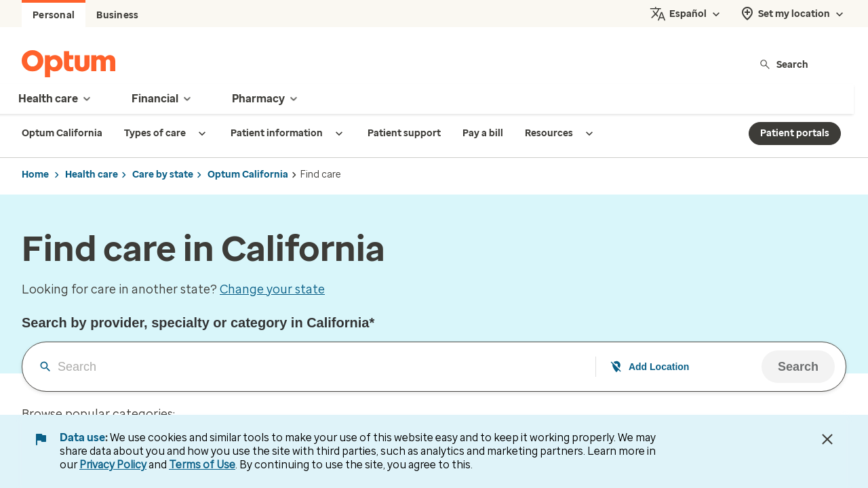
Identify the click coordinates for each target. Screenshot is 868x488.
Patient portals (795, 133)
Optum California (248, 175)
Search (784, 64)
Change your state (272, 289)
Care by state (163, 175)
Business (117, 15)
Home (35, 175)
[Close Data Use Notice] (827, 439)
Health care (92, 175)
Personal (54, 15)
